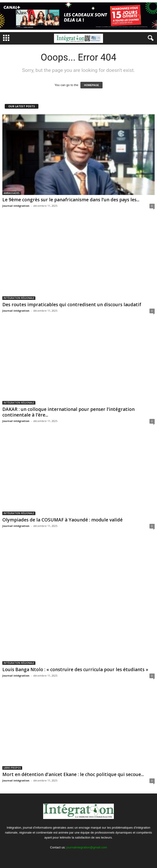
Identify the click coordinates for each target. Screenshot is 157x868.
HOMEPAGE (91, 85)
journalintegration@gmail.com (87, 847)
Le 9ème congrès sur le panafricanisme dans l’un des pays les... (71, 200)
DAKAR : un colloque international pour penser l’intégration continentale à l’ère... (68, 412)
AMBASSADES (12, 193)
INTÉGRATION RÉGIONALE (19, 298)
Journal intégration (16, 206)
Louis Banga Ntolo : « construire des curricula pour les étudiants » (75, 670)
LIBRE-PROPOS (12, 768)
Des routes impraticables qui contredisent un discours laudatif (72, 305)
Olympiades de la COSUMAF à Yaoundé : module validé (62, 520)
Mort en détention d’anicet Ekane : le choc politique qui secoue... (73, 774)
